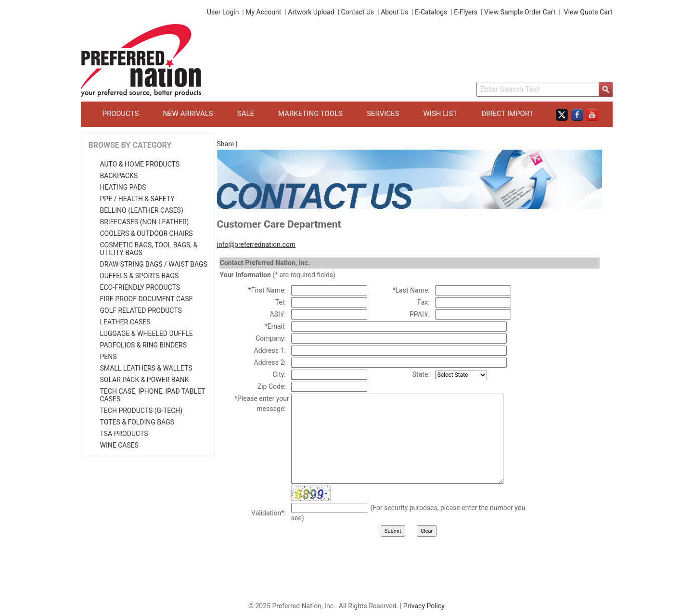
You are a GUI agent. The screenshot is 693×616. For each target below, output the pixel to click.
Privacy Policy (424, 606)
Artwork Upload (311, 12)
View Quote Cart (588, 12)
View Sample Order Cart (520, 12)
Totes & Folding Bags (137, 422)
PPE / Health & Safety (137, 199)
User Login (223, 12)
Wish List (441, 114)
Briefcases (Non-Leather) (145, 222)
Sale (246, 114)
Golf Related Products (141, 310)
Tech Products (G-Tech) (141, 411)
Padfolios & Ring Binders (144, 345)
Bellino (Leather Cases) (142, 210)
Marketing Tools (310, 114)
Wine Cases (119, 445)
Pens (109, 357)
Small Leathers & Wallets (146, 368)
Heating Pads (123, 187)
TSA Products (124, 434)
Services (383, 114)
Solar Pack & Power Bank (145, 380)
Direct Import (507, 114)
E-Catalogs (431, 12)
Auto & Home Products (140, 164)
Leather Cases (125, 322)
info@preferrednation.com (257, 244)
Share (226, 144)
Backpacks (119, 176)
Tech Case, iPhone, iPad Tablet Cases (153, 395)
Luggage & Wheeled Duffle (147, 334)
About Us (394, 12)
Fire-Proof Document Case (147, 299)
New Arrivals (188, 114)
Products (121, 114)
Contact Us (358, 12)
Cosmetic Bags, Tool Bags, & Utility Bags (149, 249)
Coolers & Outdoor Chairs (147, 233)
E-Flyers (466, 12)
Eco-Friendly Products (140, 287)
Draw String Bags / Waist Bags (154, 264)
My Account (263, 12)
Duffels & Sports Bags (140, 276)
